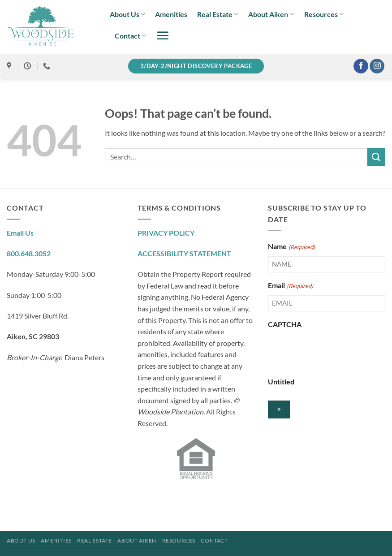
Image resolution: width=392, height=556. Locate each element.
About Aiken (271, 14)
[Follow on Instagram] (377, 66)
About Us (127, 14)
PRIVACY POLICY (166, 233)
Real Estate (218, 14)
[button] (163, 35)
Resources (324, 14)
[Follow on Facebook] (361, 66)
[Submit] (376, 157)
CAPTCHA (285, 324)
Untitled (281, 381)
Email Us (20, 233)
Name (291, 247)
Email (290, 286)
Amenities (171, 14)
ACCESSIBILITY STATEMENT (184, 253)
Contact (130, 36)
